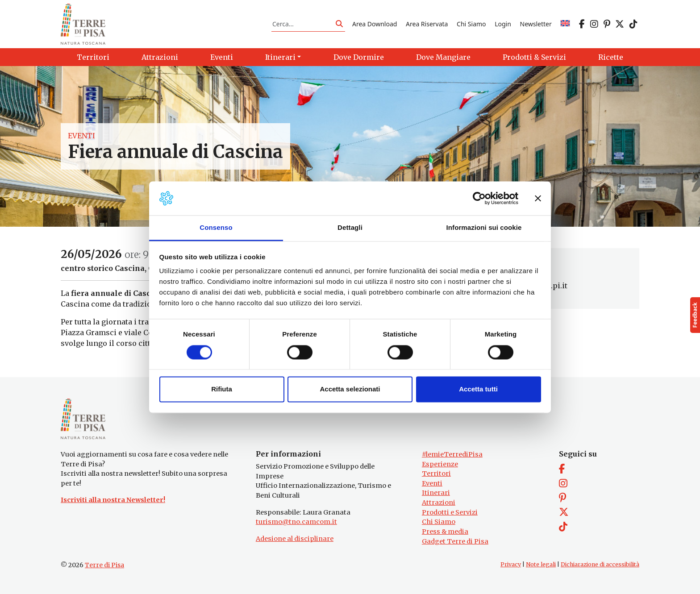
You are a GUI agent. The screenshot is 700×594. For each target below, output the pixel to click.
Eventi (81, 136)
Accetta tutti (478, 389)
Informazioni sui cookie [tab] (484, 228)
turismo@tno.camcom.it (296, 522)
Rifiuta (222, 389)
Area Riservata (427, 24)
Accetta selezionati (350, 389)
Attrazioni (439, 503)
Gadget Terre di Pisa (455, 541)
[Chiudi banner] (538, 198)
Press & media (445, 532)
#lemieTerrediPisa (452, 454)
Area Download (375, 24)
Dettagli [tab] (350, 228)
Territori (436, 474)
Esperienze (440, 464)
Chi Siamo (471, 24)
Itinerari (436, 493)
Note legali (541, 564)
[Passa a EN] (565, 24)
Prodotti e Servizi (450, 512)
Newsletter (536, 24)
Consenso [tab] (216, 228)
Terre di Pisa (104, 565)
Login (503, 24)
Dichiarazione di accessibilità (600, 564)
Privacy (511, 564)
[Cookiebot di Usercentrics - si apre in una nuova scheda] (479, 198)
